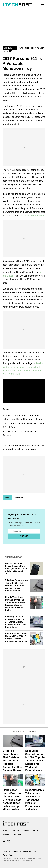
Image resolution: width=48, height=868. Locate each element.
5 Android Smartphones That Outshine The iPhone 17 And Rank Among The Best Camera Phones (17, 585)
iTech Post (16, 446)
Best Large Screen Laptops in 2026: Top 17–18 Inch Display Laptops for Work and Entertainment (16, 622)
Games (6, 835)
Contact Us (16, 852)
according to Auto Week (32, 216)
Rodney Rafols (10, 48)
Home (5, 831)
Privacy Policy (8, 855)
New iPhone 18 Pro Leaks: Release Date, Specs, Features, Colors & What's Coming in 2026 (17, 569)
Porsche (19, 498)
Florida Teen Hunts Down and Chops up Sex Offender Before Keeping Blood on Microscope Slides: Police (12, 800)
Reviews (16, 831)
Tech (26, 831)
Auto (21, 48)
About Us (6, 852)
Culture (17, 835)
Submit (24, 536)
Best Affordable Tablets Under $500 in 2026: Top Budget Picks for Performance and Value (35, 800)
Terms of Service (30, 852)
